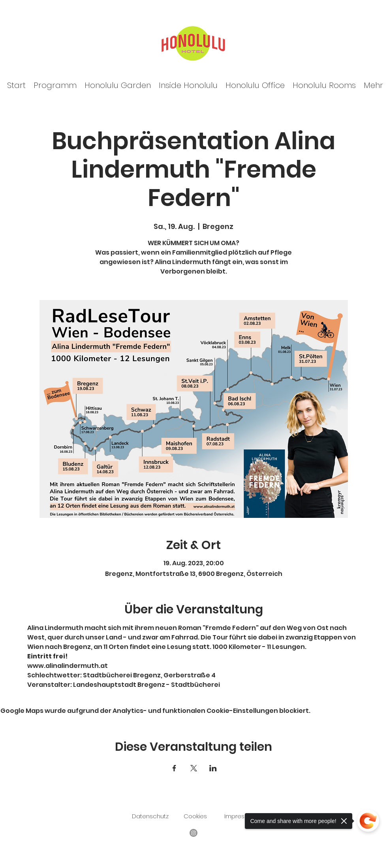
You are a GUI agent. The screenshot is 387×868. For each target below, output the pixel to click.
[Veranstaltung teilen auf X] (194, 768)
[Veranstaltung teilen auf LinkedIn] (213, 768)
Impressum (241, 816)
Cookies (195, 816)
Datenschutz (150, 816)
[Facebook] (193, 833)
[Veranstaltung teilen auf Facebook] (174, 768)
